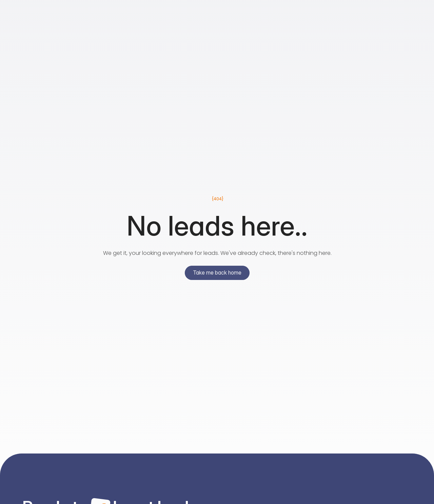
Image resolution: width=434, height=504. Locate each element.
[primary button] (217, 274)
